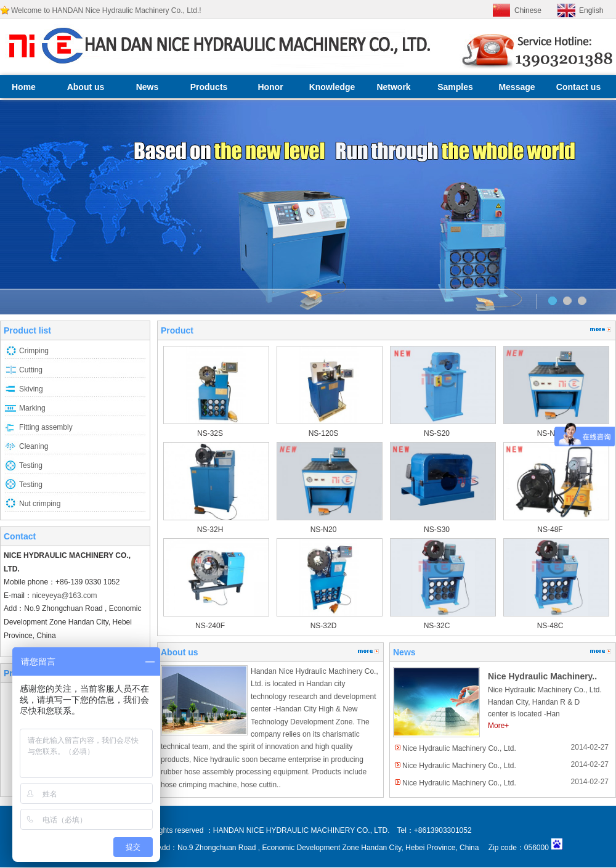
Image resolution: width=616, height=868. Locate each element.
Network (393, 87)
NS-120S (324, 433)
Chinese (528, 10)
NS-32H (210, 530)
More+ (498, 726)
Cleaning (34, 446)
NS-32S (210, 433)
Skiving (31, 389)
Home (24, 87)
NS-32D (324, 626)
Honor (270, 87)
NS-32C (437, 626)
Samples (455, 87)
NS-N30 (550, 433)
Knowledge (332, 87)
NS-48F (550, 530)
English (591, 10)
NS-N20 (324, 530)
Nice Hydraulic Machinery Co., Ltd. (459, 748)
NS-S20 (437, 433)
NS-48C (550, 626)
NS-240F (210, 626)
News (148, 87)
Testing (31, 465)
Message (517, 87)
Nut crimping (40, 504)
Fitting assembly (46, 427)
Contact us (578, 87)
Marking (32, 408)
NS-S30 (437, 530)
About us (86, 87)
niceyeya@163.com (65, 596)
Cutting (31, 370)
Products (209, 87)
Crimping (34, 351)
